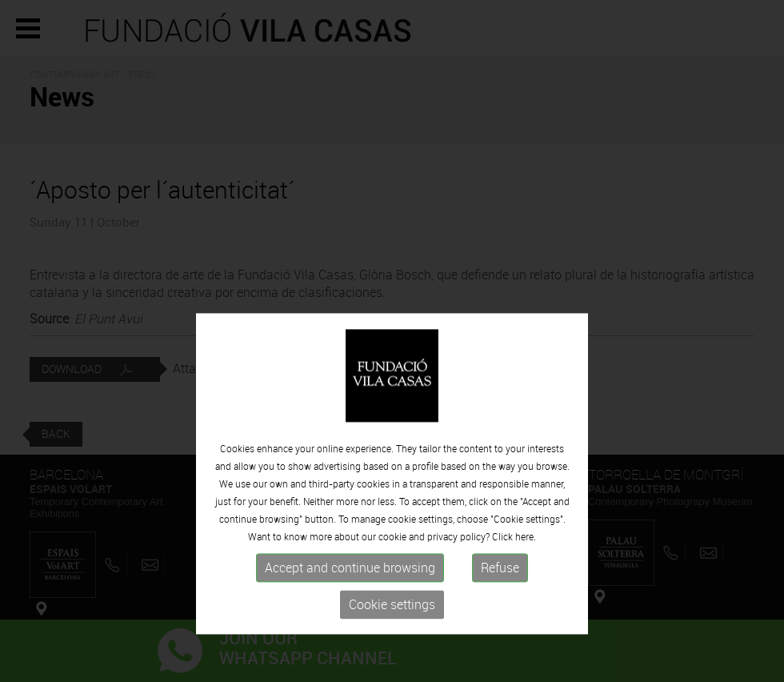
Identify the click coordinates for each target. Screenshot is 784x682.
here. (526, 572)
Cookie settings (392, 640)
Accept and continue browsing (350, 604)
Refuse (500, 604)
